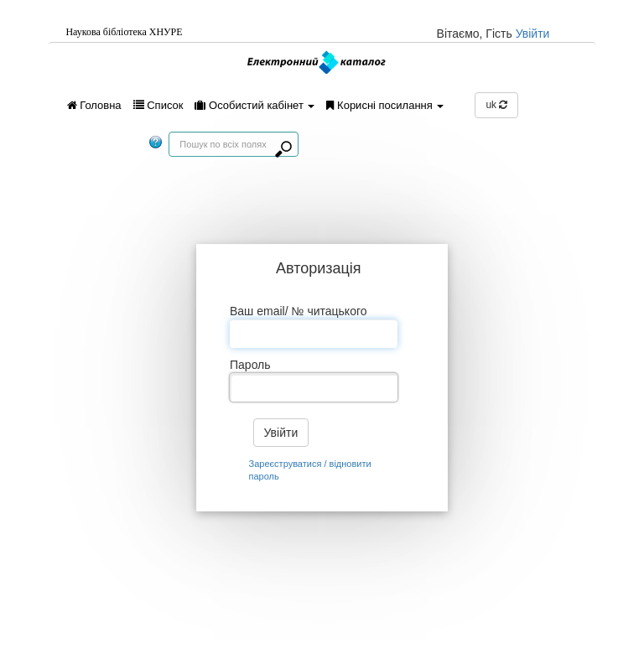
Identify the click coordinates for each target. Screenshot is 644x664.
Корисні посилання (385, 105)
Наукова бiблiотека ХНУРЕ (124, 32)
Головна (94, 105)
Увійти (533, 34)
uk (496, 105)
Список (158, 105)
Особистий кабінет (254, 105)
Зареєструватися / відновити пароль (310, 470)
